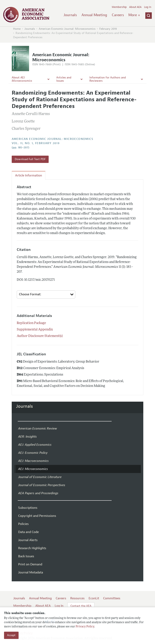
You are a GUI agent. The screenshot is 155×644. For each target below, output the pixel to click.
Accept (11, 635)
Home (17, 29)
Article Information (29, 175)
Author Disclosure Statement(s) (40, 336)
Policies (23, 524)
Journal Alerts (28, 540)
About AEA (135, 7)
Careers (118, 15)
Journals (70, 15)
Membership (119, 7)
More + (134, 15)
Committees (112, 598)
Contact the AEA (81, 606)
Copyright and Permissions (37, 516)
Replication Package (31, 323)
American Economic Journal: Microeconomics (67, 29)
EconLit (94, 598)
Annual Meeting (94, 15)
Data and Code (28, 532)
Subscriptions (28, 508)
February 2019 (108, 29)
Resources (77, 598)
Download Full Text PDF (30, 159)
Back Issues (26, 556)
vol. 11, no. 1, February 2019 (36, 143)
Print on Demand (30, 564)
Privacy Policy (85, 627)
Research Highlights (32, 548)
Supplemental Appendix (35, 330)
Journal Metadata (31, 572)
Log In (148, 7)
